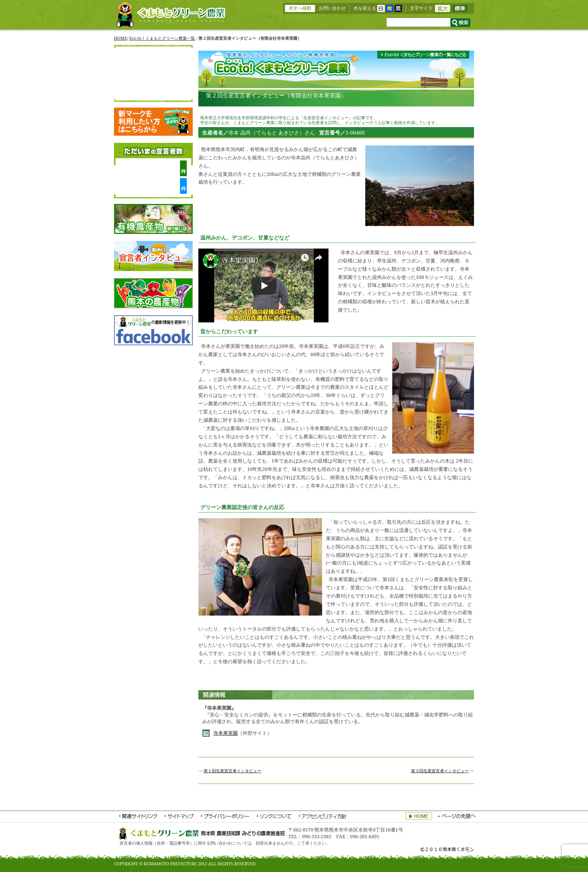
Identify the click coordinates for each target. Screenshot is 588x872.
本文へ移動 (300, 8)
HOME (121, 38)
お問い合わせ (332, 8)
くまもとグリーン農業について (153, 67)
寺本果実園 (226, 733)
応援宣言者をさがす (153, 93)
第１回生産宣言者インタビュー (232, 771)
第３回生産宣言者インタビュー (440, 771)
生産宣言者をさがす (153, 80)
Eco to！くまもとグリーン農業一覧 (162, 38)
